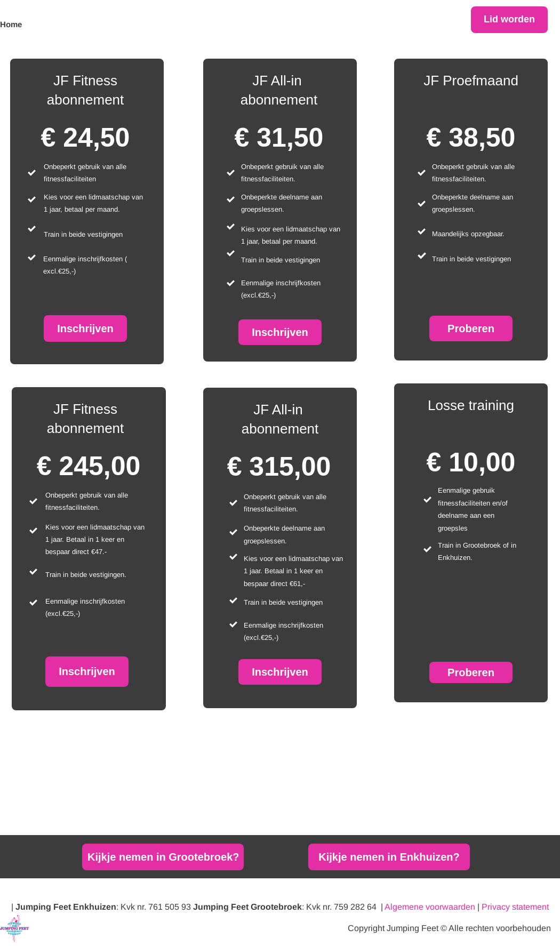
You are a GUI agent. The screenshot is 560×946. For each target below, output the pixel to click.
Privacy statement (515, 907)
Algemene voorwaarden (430, 907)
